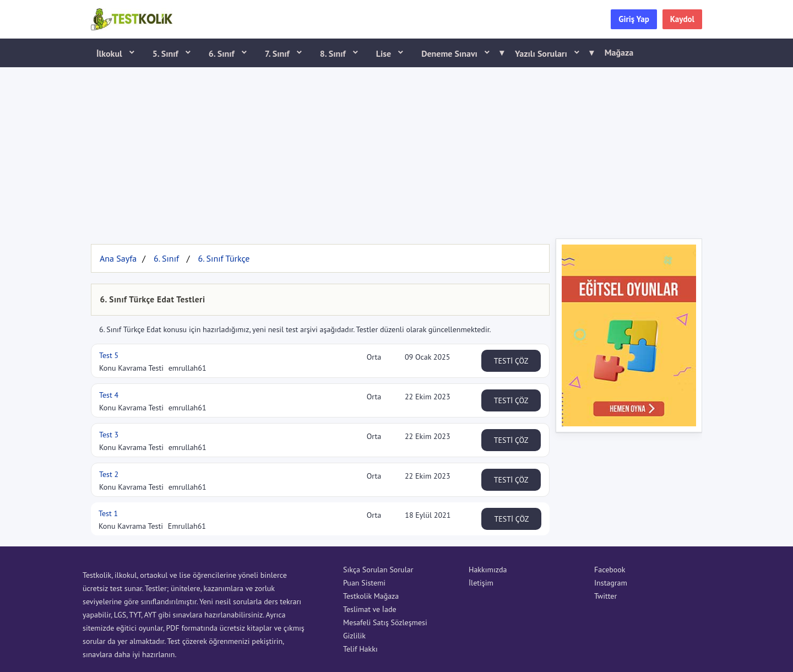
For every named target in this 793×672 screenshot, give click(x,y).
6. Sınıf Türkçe (224, 258)
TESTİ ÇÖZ (511, 361)
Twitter (605, 596)
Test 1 (108, 513)
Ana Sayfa (118, 258)
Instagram (611, 583)
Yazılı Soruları (551, 53)
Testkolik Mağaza (371, 596)
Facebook (610, 570)
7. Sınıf (278, 53)
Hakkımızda (488, 570)
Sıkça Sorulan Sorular (378, 570)
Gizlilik (354, 636)
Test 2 (109, 474)
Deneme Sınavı (459, 53)
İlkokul (110, 53)
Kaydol (682, 19)
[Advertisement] (397, 150)
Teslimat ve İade (370, 609)
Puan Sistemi (364, 583)
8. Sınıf (334, 53)
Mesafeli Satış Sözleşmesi (385, 622)
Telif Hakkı (360, 649)
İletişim (481, 583)
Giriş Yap (634, 19)
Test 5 (109, 355)
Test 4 (109, 395)
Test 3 (109, 435)
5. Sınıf (167, 53)
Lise (385, 53)
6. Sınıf (223, 53)
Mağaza (619, 52)
